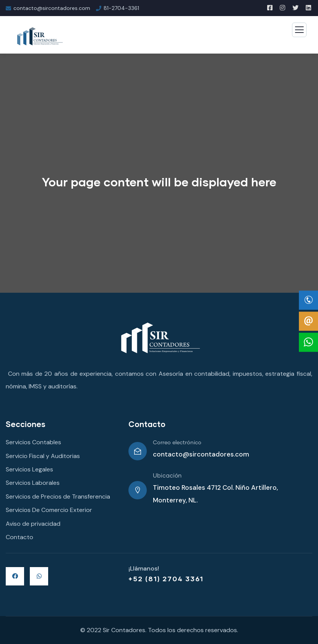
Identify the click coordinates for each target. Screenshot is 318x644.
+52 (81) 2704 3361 (166, 579)
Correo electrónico (177, 443)
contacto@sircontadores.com (201, 454)
